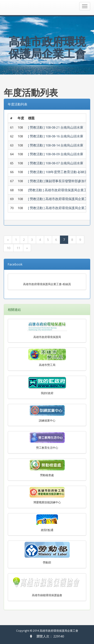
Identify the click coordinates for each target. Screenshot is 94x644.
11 (18, 248)
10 (9, 248)
